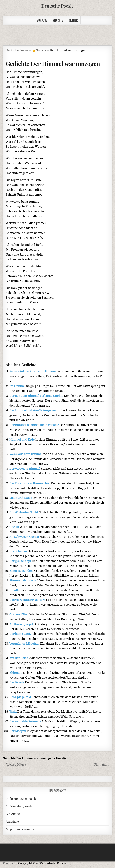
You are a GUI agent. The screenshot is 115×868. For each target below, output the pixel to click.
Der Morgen (18, 731)
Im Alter (15, 590)
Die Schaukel (19, 551)
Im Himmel (18, 386)
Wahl (13, 712)
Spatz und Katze (21, 498)
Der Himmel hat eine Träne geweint (35, 410)
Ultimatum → (103, 765)
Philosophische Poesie (21, 799)
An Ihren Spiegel (21, 624)
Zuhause (42, 20)
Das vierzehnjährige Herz (28, 600)
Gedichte (58, 20)
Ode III (15, 527)
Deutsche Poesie (57, 6)
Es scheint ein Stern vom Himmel (33, 372)
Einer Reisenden (21, 571)
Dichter (73, 20)
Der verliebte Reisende (26, 721)
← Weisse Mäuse (14, 765)
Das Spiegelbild (21, 697)
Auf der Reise (19, 658)
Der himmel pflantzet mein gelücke (35, 425)
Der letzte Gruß (20, 634)
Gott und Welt (19, 615)
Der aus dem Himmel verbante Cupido (37, 396)
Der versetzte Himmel (25, 469)
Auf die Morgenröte (19, 807)
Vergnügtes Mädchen (25, 644)
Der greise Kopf (21, 561)
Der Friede (17, 682)
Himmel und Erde (22, 440)
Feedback (9, 864)
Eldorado (16, 673)
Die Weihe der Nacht (24, 513)
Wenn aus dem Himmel (26, 454)
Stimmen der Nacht (23, 580)
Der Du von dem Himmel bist (30, 483)
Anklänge (12, 822)
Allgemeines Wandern (21, 829)
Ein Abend (13, 814)
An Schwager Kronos (24, 537)
